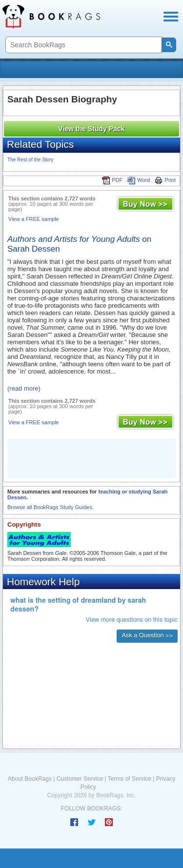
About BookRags (30, 779)
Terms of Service (130, 779)
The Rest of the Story (30, 160)
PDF (112, 180)
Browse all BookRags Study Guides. (51, 507)
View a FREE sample (34, 219)
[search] (83, 45)
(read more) (24, 388)
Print (165, 180)
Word (139, 180)
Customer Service (80, 779)
